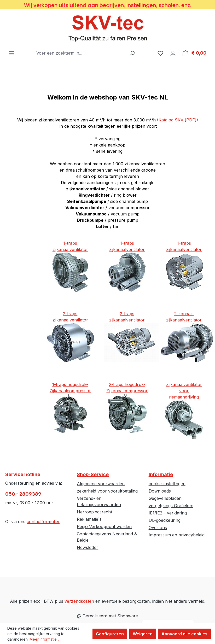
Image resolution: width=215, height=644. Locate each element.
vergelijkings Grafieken (171, 506)
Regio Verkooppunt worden (104, 526)
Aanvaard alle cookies (184, 634)
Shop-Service (93, 474)
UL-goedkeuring (165, 520)
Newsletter (88, 547)
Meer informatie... (44, 639)
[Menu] (11, 53)
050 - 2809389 (23, 494)
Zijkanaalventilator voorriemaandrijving (184, 391)
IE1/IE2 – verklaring (168, 513)
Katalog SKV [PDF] (178, 120)
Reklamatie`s (89, 519)
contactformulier (43, 522)
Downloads (160, 491)
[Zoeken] (132, 53)
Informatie (161, 474)
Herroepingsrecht (94, 512)
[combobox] (80, 53)
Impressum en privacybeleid (177, 535)
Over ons (158, 528)
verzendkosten (79, 601)
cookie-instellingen (167, 484)
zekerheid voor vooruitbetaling (107, 491)
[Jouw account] (173, 53)
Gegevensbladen (165, 498)
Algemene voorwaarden (101, 484)
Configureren (110, 634)
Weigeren (143, 634)
